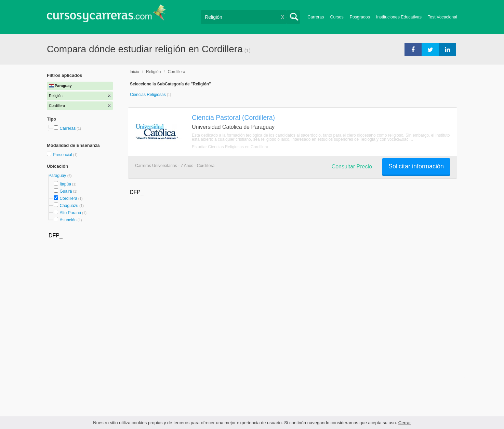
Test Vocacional (442, 17)
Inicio (134, 72)
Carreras (316, 17)
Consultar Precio (352, 167)
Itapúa (65, 184)
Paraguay (58, 176)
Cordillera (68, 198)
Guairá (66, 191)
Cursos (337, 17)
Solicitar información (416, 166)
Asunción (68, 220)
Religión (153, 72)
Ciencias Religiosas (148, 95)
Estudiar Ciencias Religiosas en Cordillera (230, 147)
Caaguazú (69, 206)
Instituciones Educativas (399, 17)
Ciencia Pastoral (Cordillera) (233, 117)
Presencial (63, 155)
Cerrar (405, 423)
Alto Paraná (70, 213)
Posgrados (360, 17)
